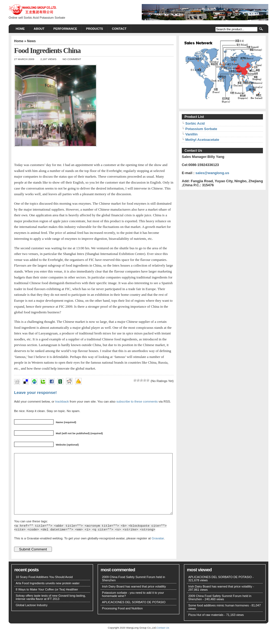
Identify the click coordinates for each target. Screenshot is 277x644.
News (31, 41)
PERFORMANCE (65, 29)
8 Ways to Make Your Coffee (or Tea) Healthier (47, 602)
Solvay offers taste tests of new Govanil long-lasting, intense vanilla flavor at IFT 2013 (51, 609)
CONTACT (119, 29)
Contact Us (163, 640)
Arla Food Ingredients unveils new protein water (48, 595)
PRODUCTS (95, 29)
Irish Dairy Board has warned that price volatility (134, 599)
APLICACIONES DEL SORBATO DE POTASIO (134, 614)
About (39, 29)
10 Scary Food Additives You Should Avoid (44, 589)
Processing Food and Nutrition (122, 620)
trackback (62, 401)
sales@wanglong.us (212, 173)
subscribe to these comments (137, 401)
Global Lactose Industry (32, 617)
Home (20, 29)
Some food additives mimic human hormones (219, 618)
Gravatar (158, 550)
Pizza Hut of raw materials (206, 627)
